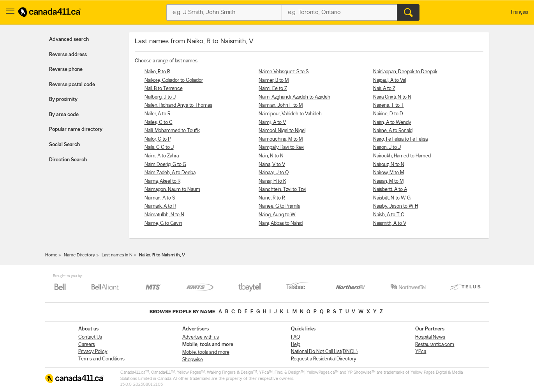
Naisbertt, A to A (390, 190)
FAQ (295, 337)
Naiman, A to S (160, 198)
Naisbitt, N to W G (392, 198)
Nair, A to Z (384, 89)
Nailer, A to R (157, 114)
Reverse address (68, 55)
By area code (64, 115)
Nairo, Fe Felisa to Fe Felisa (400, 139)
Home (51, 255)
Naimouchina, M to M (281, 139)
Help (296, 345)
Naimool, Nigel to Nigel (282, 131)
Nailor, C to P (158, 139)
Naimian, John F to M (281, 105)
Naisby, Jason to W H (396, 206)
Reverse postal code (72, 85)
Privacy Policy (93, 352)
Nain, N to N (271, 156)
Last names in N (117, 255)
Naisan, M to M (388, 181)
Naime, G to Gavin (163, 223)
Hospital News (430, 337)
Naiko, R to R (157, 72)
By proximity (63, 100)
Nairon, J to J (387, 147)
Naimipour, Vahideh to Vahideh (290, 114)
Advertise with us (201, 337)
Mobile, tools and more (206, 352)
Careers (87, 345)
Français (520, 12)
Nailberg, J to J (160, 97)
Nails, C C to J (159, 147)
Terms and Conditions (101, 359)
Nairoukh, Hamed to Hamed (402, 156)
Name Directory (79, 255)
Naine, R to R (272, 198)
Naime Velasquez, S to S (284, 72)
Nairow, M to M (389, 173)
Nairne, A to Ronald (393, 131)
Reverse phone (66, 70)
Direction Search (68, 160)
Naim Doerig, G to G (165, 165)
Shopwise (193, 360)
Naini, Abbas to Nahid (281, 223)
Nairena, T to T (389, 105)
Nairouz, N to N (389, 165)
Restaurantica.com (435, 345)
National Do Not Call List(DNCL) (324, 352)
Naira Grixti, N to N (392, 97)
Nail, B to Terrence (164, 89)
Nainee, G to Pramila (279, 206)
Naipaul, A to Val (389, 80)
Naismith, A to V (390, 223)
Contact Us (90, 337)
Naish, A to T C (389, 215)
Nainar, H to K (272, 181)
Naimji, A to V (272, 123)
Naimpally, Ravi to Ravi (281, 147)
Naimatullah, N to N (164, 215)
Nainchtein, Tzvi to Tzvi (282, 190)
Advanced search (69, 40)
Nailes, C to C (159, 123)
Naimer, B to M (274, 80)
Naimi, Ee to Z (273, 89)
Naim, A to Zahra (162, 156)
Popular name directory (76, 130)
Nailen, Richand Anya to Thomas (178, 105)
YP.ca (421, 352)
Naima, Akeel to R (162, 181)
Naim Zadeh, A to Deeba (170, 173)
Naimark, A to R (160, 206)
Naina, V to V (272, 165)
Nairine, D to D (388, 114)
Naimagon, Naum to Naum (172, 190)
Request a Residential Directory (324, 359)
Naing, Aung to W (277, 215)
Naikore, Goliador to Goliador (174, 80)
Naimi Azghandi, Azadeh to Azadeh (294, 97)
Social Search (64, 145)
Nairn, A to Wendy (392, 123)
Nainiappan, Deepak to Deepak (405, 72)
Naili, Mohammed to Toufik (172, 131)
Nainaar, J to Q (274, 173)
